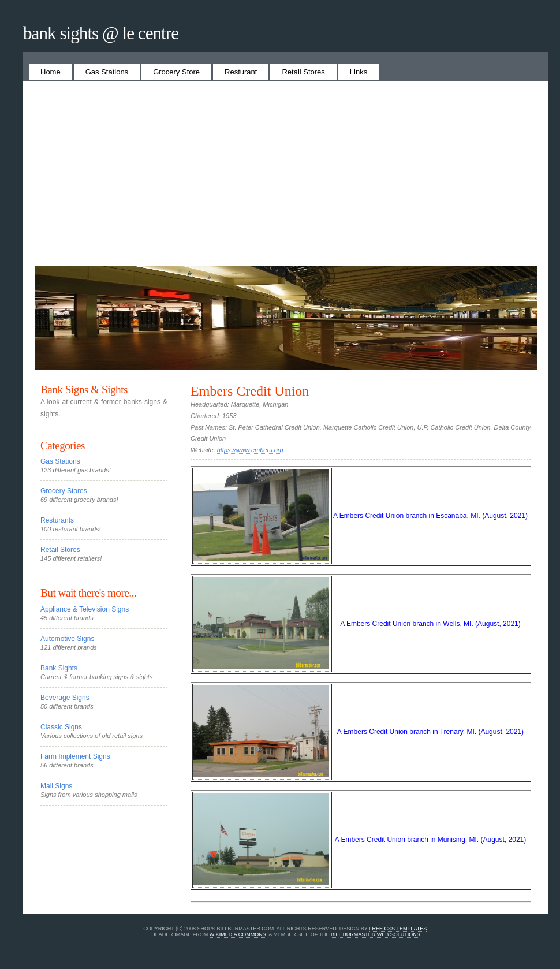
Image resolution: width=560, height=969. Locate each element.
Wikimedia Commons (238, 934)
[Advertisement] (286, 179)
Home (51, 72)
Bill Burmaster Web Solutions (376, 934)
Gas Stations (107, 72)
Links (359, 72)
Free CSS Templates (398, 929)
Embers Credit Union (250, 391)
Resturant (241, 72)
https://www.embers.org (250, 450)
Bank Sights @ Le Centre (101, 33)
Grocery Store (176, 72)
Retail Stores (303, 72)
